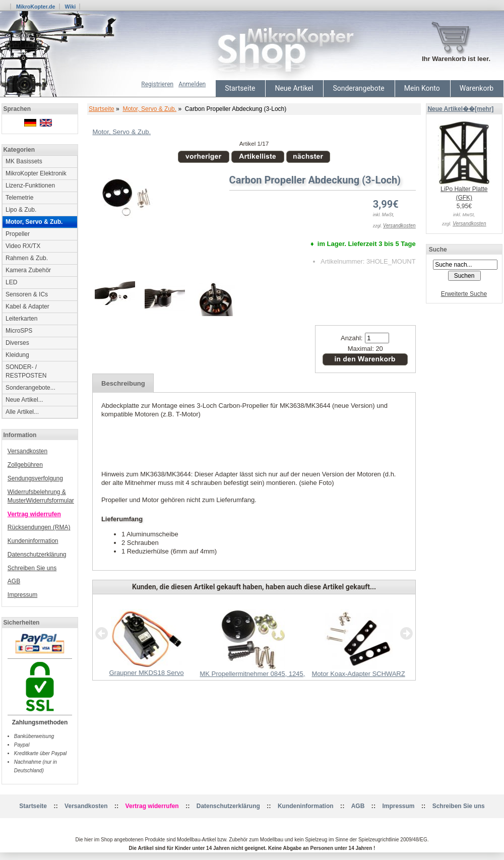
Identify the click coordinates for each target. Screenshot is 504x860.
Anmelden (192, 84)
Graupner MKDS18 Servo (146, 673)
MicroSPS (19, 331)
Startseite (240, 88)
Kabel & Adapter (27, 306)
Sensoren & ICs (27, 294)
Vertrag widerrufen (34, 514)
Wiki (70, 7)
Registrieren (157, 84)
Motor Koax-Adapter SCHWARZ (359, 674)
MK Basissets (24, 161)
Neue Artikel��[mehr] (460, 109)
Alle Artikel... (22, 412)
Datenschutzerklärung (37, 555)
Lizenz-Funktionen (30, 186)
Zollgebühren (25, 465)
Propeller (18, 234)
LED (11, 282)
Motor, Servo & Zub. (149, 109)
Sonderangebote (358, 88)
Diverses (17, 343)
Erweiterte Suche (464, 294)
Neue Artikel (294, 88)
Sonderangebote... (30, 388)
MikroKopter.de (36, 7)
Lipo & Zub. (21, 210)
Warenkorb (477, 88)
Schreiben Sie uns (32, 568)
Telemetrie (19, 198)
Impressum (22, 595)
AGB (14, 581)
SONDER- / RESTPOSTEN (26, 371)
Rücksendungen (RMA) (39, 527)
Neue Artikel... (24, 400)
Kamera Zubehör (28, 270)
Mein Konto (422, 88)
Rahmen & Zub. (27, 258)
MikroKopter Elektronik (36, 173)
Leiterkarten (21, 319)
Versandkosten (27, 451)
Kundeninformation (33, 541)
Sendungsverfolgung (35, 478)
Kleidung (17, 355)
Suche (438, 250)
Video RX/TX (23, 246)
